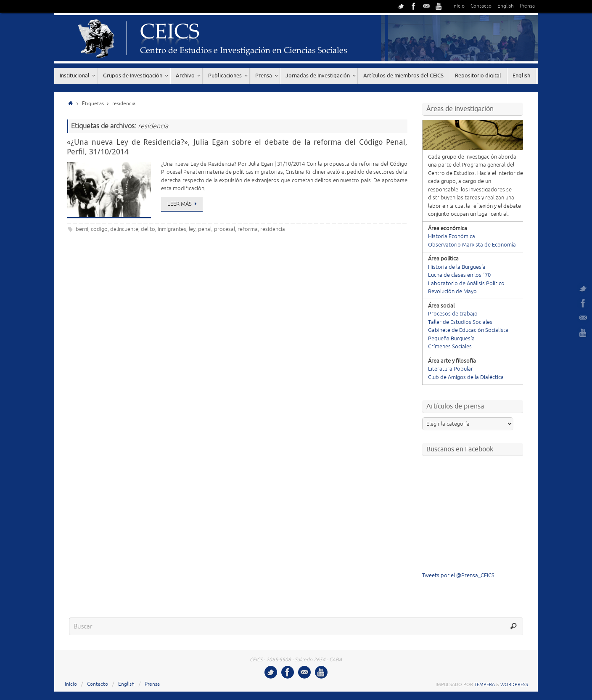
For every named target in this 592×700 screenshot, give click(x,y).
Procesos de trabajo (453, 314)
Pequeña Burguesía (451, 339)
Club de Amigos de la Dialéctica (466, 377)
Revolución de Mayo (452, 292)
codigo (99, 229)
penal (205, 229)
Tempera (485, 684)
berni (82, 229)
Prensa (527, 6)
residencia (273, 229)
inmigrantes (172, 229)
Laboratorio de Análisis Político (466, 284)
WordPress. (515, 684)
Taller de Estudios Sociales (460, 322)
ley (192, 229)
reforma (248, 229)
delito (148, 229)
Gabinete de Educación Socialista (468, 330)
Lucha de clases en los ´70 (459, 275)
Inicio (459, 6)
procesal (225, 229)
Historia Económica (452, 236)
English (506, 6)
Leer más (183, 204)
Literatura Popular (451, 369)
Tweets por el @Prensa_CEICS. (459, 575)
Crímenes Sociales (450, 347)
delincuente (124, 229)
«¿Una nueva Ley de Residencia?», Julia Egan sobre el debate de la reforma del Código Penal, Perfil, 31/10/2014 (237, 147)
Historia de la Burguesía (457, 267)
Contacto (481, 6)
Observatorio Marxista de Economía (472, 245)
